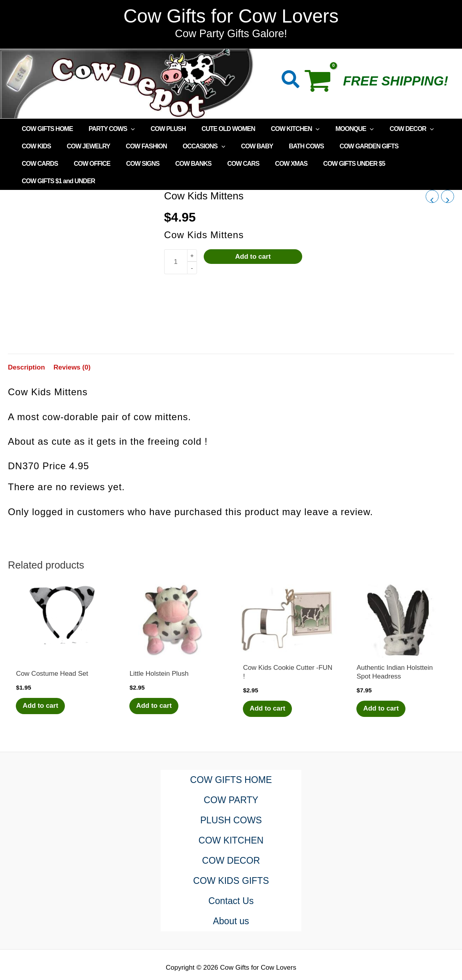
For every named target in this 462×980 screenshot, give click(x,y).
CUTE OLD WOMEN (217, 129)
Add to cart (253, 239)
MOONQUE (337, 129)
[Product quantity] (176, 244)
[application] (126, 129)
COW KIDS (35, 146)
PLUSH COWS (231, 803)
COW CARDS (408, 146)
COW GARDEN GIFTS (348, 146)
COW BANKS (133, 164)
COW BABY (243, 146)
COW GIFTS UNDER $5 (285, 164)
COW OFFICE (38, 164)
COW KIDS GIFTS (231, 864)
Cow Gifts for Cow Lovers (231, 16)
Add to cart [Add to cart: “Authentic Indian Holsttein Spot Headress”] (382, 691)
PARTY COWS (107, 129)
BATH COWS (289, 146)
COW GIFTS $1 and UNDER (365, 164)
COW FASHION (138, 146)
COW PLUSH (160, 129)
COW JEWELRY (84, 146)
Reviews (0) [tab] (72, 350)
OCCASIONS (193, 146)
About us (231, 904)
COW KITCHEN (281, 129)
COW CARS (180, 164)
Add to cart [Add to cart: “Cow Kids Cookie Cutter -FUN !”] (269, 691)
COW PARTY (231, 783)
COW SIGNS (86, 164)
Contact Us (231, 884)
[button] (291, 81)
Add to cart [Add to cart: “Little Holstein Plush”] (155, 689)
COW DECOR (391, 129)
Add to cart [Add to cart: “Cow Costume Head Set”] (42, 689)
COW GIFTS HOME (46, 129)
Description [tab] (27, 350)
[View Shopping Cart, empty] (322, 83)
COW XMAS (225, 164)
